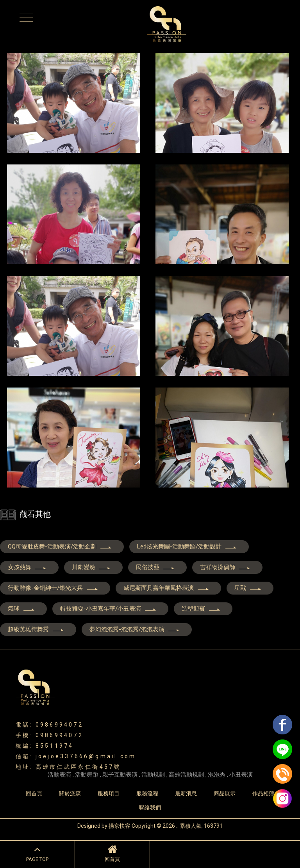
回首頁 (112, 853)
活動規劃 (153, 775)
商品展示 (225, 793)
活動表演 (59, 775)
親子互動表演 (120, 775)
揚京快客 (120, 826)
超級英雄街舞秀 (36, 629)
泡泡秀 (217, 775)
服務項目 (109, 793)
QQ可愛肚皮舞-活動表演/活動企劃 (60, 547)
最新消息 (186, 793)
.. (177, 826)
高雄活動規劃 (186, 775)
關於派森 (70, 793)
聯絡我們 (150, 807)
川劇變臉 (91, 567)
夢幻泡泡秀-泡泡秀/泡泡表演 (135, 629)
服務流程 (147, 793)
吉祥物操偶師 (225, 567)
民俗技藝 (155, 567)
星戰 (248, 588)
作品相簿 (263, 793)
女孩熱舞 (27, 567)
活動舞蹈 (87, 775)
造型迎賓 (201, 609)
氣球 (21, 609)
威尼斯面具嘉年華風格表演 (166, 588)
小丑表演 (241, 775)
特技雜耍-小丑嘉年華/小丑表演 (108, 609)
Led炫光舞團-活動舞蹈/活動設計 (187, 547)
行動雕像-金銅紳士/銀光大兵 (53, 588)
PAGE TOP (37, 853)
